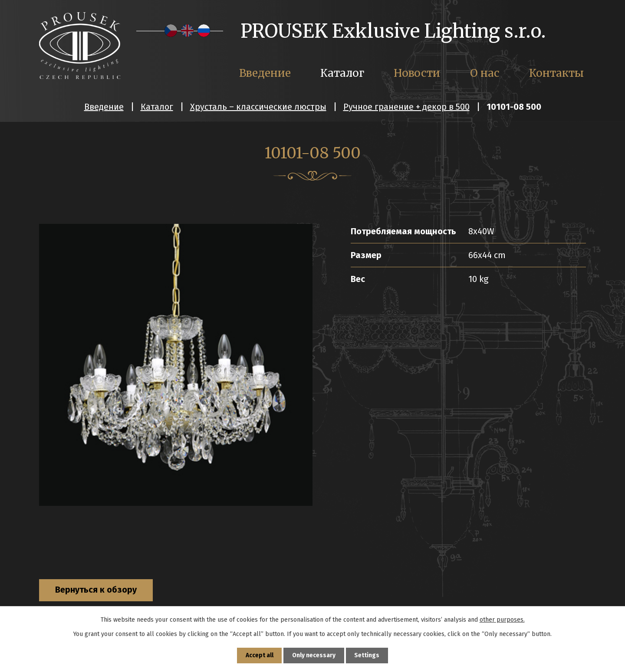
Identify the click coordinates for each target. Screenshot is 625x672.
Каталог (157, 107)
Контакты (556, 73)
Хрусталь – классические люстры (258, 107)
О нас (485, 73)
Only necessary (314, 655)
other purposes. (502, 619)
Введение (104, 107)
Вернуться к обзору (97, 590)
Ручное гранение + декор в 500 (406, 107)
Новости (417, 73)
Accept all (259, 655)
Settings (368, 655)
